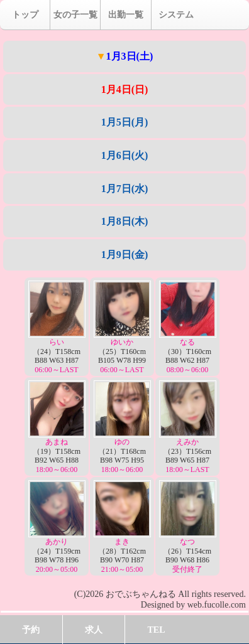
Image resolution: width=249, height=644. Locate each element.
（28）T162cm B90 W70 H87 (122, 527)
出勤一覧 (126, 15)
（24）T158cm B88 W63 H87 (57, 327)
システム (176, 15)
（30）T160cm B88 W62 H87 (188, 327)
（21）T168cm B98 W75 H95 (122, 427)
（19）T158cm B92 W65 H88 (57, 427)
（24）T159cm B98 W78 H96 (57, 527)
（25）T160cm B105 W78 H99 (122, 327)
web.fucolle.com (217, 605)
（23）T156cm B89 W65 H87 (188, 427)
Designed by (163, 605)
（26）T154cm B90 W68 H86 (188, 527)
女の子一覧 (75, 15)
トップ (25, 15)
